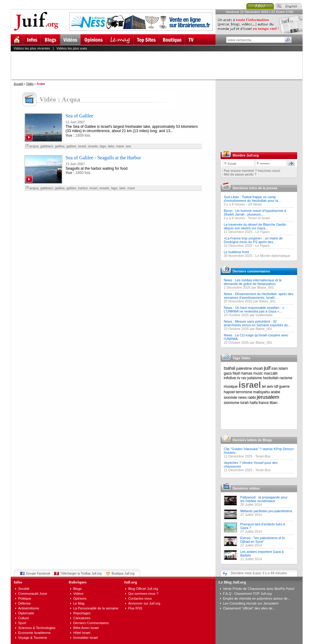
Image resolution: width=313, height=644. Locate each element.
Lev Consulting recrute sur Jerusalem (251, 603)
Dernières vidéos (246, 488)
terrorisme (244, 392)
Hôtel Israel (82, 633)
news (242, 398)
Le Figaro (262, 232)
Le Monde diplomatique (273, 256)
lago (103, 146)
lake (111, 146)
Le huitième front (236, 252)
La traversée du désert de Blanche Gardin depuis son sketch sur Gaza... (255, 226)
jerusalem (268, 397)
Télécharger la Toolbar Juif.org (81, 574)
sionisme (232, 403)
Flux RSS (135, 608)
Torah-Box (263, 456)
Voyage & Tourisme (33, 638)
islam (283, 368)
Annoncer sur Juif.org (144, 603)
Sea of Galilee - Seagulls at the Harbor (103, 158)
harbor (83, 188)
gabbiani (47, 146)
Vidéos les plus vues (72, 48)
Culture (24, 618)
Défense (25, 603)
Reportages (82, 613)
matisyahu (261, 392)
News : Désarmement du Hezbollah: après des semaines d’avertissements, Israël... (258, 296)
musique (231, 387)
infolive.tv (232, 378)
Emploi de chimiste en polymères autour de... (257, 598)
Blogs (78, 589)
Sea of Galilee (80, 116)
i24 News (255, 204)
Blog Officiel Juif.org (143, 589)
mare (120, 146)
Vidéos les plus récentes (32, 48)
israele (93, 146)
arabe (276, 392)
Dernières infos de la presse (255, 188)
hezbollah (271, 378)
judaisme (255, 378)
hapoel (229, 392)
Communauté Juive (33, 594)
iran (274, 368)
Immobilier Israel (86, 638)
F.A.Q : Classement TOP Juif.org (247, 594)
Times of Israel (259, 218)
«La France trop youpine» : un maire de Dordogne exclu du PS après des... (253, 240)
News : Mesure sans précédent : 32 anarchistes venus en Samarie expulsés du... (257, 323)
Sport (22, 623)
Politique (25, 598)
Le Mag (79, 603)
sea (128, 146)
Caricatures (82, 618)
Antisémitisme (29, 608)
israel (82, 146)
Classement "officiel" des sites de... (249, 608)
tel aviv (268, 387)
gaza (228, 373)
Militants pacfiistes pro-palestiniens (266, 511)
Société (24, 589)
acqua (34, 146)
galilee (71, 146)
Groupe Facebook (38, 574)
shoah (258, 368)
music (258, 373)
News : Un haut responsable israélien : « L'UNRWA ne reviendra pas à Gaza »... (254, 309)
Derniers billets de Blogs (252, 440)
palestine (244, 368)
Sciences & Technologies (37, 628)
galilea (60, 146)
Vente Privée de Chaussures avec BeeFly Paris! (259, 589)
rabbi (252, 398)
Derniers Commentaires (91, 623)
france (264, 403)
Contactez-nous (140, 598)
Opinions (80, 598)
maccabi (271, 373)
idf (276, 387)
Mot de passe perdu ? (240, 174)
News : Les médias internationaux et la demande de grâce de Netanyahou (253, 282)
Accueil (18, 84)
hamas (247, 373)
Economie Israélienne (35, 633)
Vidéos (78, 594)
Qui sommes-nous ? (143, 594)
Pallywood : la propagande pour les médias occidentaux (264, 499)
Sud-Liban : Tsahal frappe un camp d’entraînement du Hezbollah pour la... (252, 199)
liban (273, 403)
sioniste (230, 397)
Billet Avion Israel (86, 628)
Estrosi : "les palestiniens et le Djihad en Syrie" (263, 540)
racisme (286, 378)
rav (244, 378)
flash (236, 373)
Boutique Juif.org (123, 574)
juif (267, 368)
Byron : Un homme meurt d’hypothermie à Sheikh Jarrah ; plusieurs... (255, 213)
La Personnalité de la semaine (96, 608)
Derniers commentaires (251, 271)
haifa (254, 403)
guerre (284, 387)
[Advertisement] (159, 65)
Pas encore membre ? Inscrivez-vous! (252, 171)
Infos (18, 582)
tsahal (229, 368)
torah (244, 403)
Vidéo (30, 84)
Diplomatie (26, 613)
